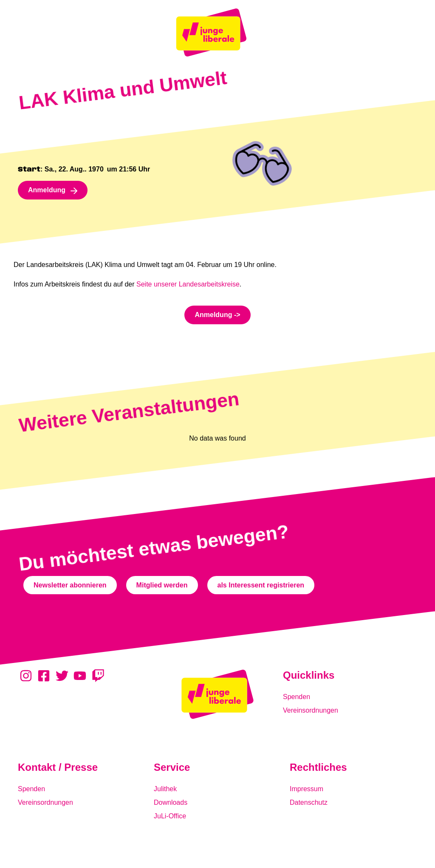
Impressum (306, 789)
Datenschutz (309, 802)
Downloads (171, 802)
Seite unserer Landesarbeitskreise (188, 284)
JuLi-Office (170, 816)
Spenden (297, 697)
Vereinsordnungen (311, 710)
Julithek (165, 789)
